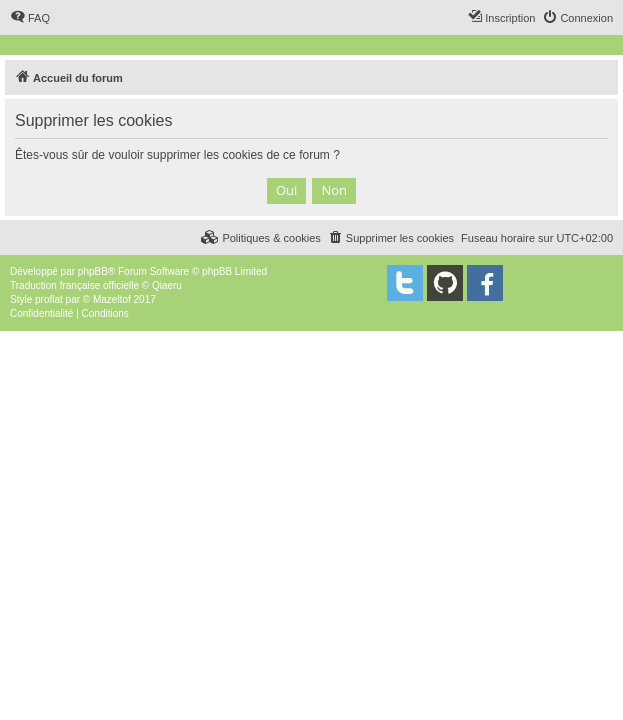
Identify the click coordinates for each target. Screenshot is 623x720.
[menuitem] (30, 18)
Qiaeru (167, 285)
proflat (49, 299)
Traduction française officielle (74, 285)
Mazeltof (112, 299)
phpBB (93, 271)
